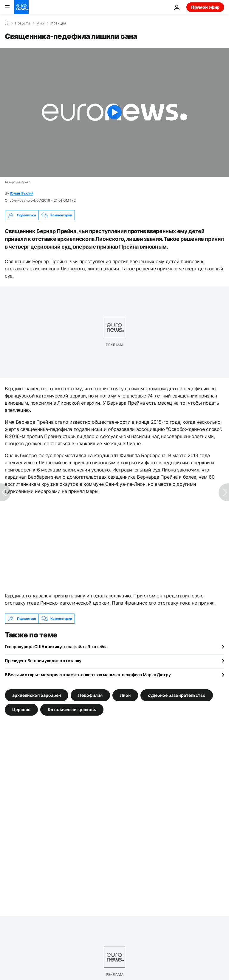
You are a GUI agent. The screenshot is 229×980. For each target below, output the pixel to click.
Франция (58, 23)
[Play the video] (114, 112)
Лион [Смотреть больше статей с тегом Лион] (125, 695)
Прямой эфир (205, 7)
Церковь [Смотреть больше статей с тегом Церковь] (21, 709)
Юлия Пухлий (21, 193)
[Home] (7, 23)
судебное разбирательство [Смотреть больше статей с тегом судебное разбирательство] (177, 695)
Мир (40, 23)
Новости (22, 23)
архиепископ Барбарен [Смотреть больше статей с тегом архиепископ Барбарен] (37, 695)
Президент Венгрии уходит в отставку (43, 661)
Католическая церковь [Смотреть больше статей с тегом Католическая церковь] (72, 709)
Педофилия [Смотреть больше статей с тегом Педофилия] (90, 695)
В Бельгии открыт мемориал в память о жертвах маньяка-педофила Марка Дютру (88, 675)
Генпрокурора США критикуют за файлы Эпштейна (56, 647)
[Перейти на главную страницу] (21, 7)
